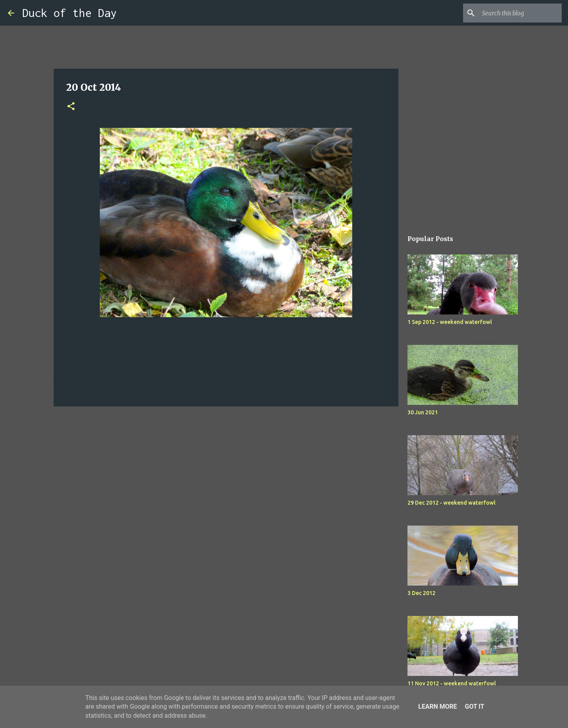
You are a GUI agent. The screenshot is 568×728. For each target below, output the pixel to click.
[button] (71, 107)
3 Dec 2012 (421, 593)
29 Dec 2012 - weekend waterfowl (451, 503)
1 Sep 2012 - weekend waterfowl (450, 322)
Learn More (437, 706)
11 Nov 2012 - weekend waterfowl (452, 683)
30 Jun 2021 (423, 412)
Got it (474, 706)
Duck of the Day (69, 13)
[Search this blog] (520, 13)
